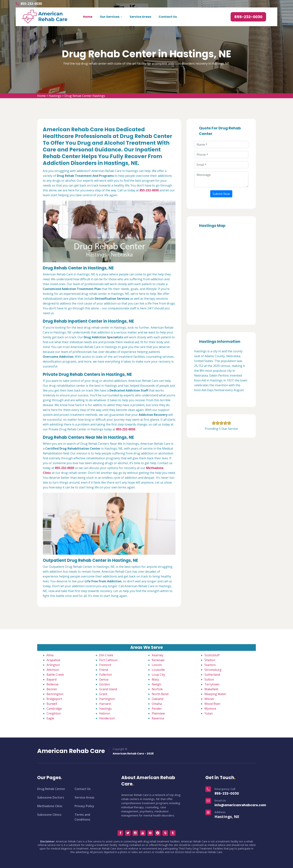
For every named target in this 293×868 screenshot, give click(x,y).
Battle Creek (55, 675)
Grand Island (108, 689)
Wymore (210, 709)
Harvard (105, 704)
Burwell (52, 704)
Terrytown (212, 684)
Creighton (54, 713)
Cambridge (54, 709)
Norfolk (157, 689)
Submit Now (221, 194)
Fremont (105, 665)
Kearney (158, 655)
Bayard (51, 679)
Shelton (210, 660)
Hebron (105, 713)
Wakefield (211, 689)
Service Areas (140, 17)
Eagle (50, 718)
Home (88, 17)
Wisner (209, 699)
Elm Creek (106, 655)
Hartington (107, 699)
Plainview (158, 713)
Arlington (53, 665)
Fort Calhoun (108, 660)
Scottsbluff (212, 655)
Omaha (157, 704)
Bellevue (53, 684)
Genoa (104, 679)
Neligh (156, 684)
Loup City (158, 675)
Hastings (55, 96)
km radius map (221, 275)
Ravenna (158, 718)
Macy (155, 679)
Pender (157, 709)
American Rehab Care (71, 751)
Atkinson (53, 670)
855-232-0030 (31, 4)
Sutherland (212, 675)
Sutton (209, 679)
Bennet (52, 689)
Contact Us (168, 17)
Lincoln (157, 665)
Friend (104, 670)
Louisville (158, 670)
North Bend (160, 694)
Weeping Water (215, 694)
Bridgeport (54, 699)
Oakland (158, 699)
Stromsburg (213, 670)
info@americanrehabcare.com (240, 805)
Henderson (107, 718)
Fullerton (106, 675)
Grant (103, 694)
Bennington (55, 694)
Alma (50, 655)
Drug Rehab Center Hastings (85, 96)
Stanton (210, 665)
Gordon (105, 684)
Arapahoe (53, 660)
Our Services (110, 17)
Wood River (212, 704)
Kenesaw (158, 660)
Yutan (209, 713)
